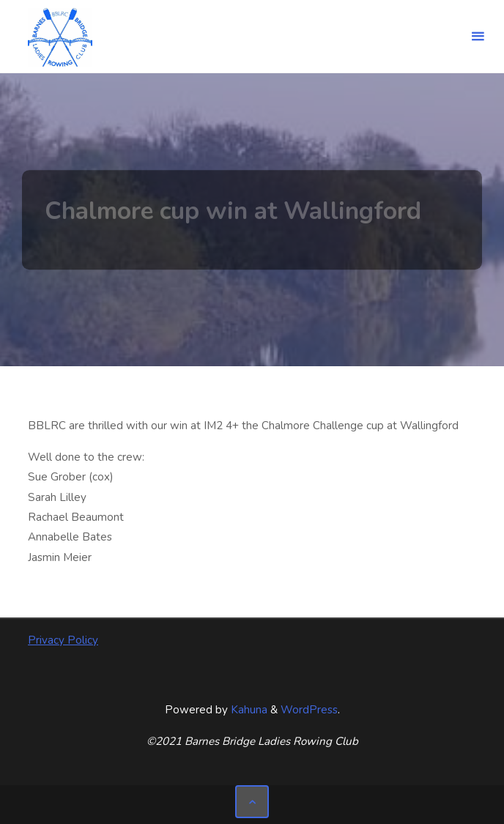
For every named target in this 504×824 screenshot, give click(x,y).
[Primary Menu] (478, 37)
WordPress (309, 710)
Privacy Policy (63, 640)
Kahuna (248, 710)
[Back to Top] (252, 802)
